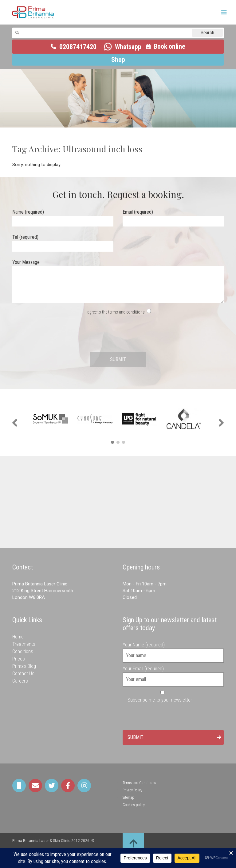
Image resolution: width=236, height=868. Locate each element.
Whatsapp (128, 47)
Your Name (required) (173, 650)
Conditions (23, 651)
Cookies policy (134, 805)
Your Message (118, 282)
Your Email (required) (173, 674)
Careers (20, 681)
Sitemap (128, 798)
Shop (118, 60)
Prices (19, 659)
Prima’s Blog (24, 666)
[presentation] (118, 334)
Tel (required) (63, 242)
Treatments (24, 644)
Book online (169, 46)
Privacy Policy (132, 790)
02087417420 (78, 47)
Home (18, 637)
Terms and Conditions (139, 783)
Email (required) (173, 217)
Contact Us (23, 674)
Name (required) (63, 217)
